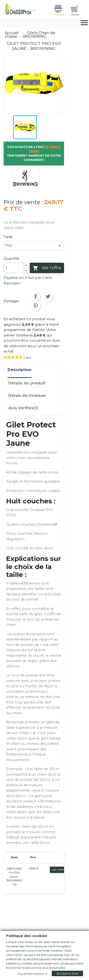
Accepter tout (67, 973)
